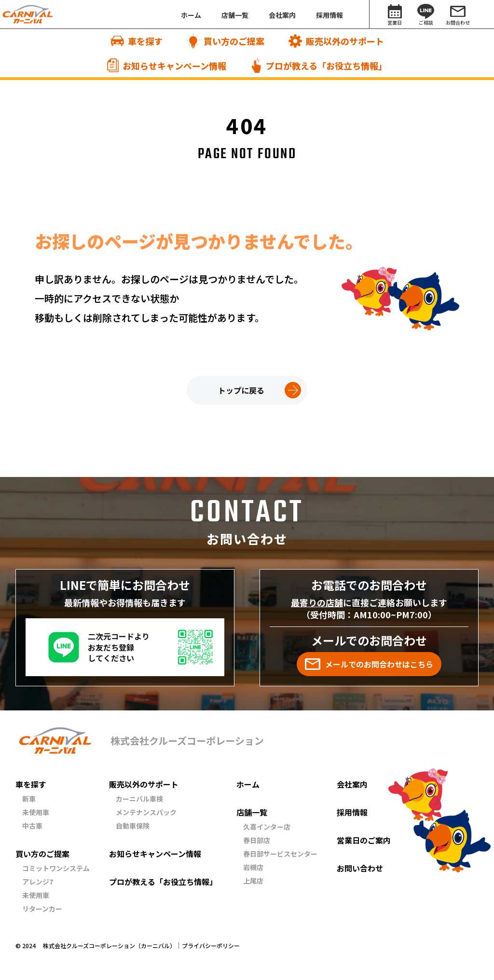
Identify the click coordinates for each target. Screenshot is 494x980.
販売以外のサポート (144, 784)
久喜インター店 (267, 827)
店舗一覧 (252, 812)
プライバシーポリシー (211, 946)
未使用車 (36, 812)
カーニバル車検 (139, 799)
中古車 (32, 826)
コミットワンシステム (56, 868)
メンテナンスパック (146, 812)
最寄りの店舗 (317, 602)
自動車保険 (133, 826)
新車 (29, 799)
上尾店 (253, 881)
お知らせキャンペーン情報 (155, 854)
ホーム (248, 784)
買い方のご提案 (42, 854)
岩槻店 (253, 867)
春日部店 (257, 840)
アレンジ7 (38, 882)
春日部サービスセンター (280, 854)
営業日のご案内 (364, 840)
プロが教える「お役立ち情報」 (163, 882)
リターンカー (42, 909)
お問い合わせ (360, 868)
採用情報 (352, 812)
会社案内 (352, 784)
